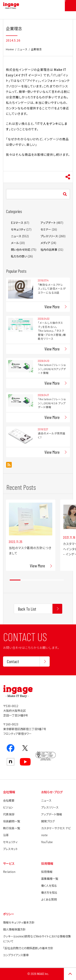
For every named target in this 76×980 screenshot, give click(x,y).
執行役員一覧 (12, 828)
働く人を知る (49, 886)
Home (10, 49)
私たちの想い (19, 256)
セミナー (46, 229)
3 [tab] (37, 580)
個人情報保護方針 (14, 929)
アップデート (48, 223)
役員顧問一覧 (12, 821)
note (44, 835)
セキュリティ (18, 229)
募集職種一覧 (50, 879)
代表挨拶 (9, 814)
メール (15, 243)
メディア (45, 243)
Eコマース (17, 223)
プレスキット (10, 849)
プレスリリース (49, 236)
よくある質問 (49, 899)
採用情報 (47, 872)
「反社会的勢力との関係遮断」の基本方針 (28, 948)
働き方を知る (49, 892)
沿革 (6, 835)
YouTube (47, 842)
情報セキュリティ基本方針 (19, 922)
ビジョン (8, 807)
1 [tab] (15, 580)
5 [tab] (58, 580)
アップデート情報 (52, 814)
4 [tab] (48, 580)
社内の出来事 (49, 249)
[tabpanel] (31, 535)
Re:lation (9, 872)
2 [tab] (26, 580)
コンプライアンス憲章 (16, 955)
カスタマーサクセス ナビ (56, 828)
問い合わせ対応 (21, 249)
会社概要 (9, 800)
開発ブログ (48, 821)
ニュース (22, 49)
